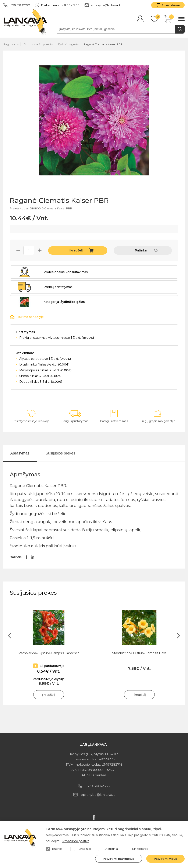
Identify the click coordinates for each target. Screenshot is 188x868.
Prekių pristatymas (58, 287)
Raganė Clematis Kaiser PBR (103, 44)
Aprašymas (20, 453)
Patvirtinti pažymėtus (119, 859)
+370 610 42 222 (17, 5)
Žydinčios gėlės (68, 44)
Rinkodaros (137, 849)
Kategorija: (64, 302)
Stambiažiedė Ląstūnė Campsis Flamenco (49, 653)
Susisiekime (171, 5)
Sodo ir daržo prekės (38, 44)
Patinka (141, 250)
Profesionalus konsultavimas (66, 272)
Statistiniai (108, 849)
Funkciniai (81, 849)
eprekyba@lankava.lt (102, 5)
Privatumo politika (76, 841)
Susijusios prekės (60, 453)
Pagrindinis (11, 44)
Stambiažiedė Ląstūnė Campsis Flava (139, 653)
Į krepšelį (76, 250)
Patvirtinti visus (165, 859)
